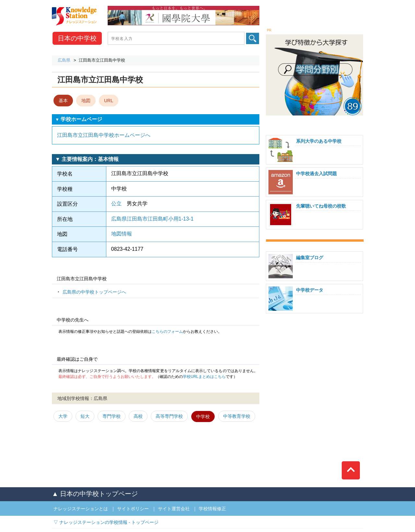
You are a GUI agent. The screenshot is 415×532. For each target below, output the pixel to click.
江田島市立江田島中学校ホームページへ (104, 135)
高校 (138, 416)
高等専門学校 (169, 416)
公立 (116, 204)
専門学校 (112, 416)
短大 (85, 416)
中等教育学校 (237, 416)
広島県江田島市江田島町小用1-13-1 (152, 219)
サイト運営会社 (174, 509)
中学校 (77, 38)
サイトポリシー (133, 509)
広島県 (64, 60)
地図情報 (122, 234)
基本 (63, 101)
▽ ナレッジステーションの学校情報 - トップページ (106, 522)
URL (109, 101)
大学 (63, 416)
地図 (86, 101)
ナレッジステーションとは (81, 509)
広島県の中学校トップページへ (94, 292)
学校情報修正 (212, 509)
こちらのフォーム (167, 332)
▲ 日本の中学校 (95, 494)
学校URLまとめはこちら (204, 377)
